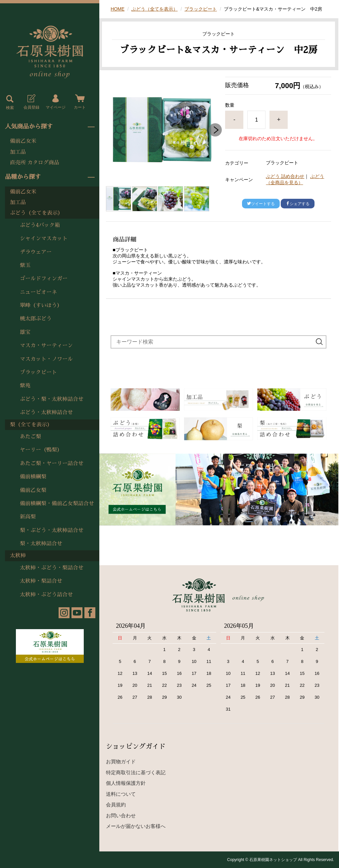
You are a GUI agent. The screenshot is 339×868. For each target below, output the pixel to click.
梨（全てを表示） (31, 425)
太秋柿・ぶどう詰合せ (46, 595)
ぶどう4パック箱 (40, 225)
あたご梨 (30, 437)
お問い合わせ (121, 815)
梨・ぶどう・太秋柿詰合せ (52, 530)
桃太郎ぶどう (36, 319)
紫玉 (25, 265)
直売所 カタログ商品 (35, 163)
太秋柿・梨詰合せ (41, 581)
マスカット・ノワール (46, 359)
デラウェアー (36, 252)
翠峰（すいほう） (41, 305)
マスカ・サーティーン (46, 346)
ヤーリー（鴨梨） (41, 450)
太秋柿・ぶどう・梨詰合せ (52, 568)
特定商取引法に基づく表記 (136, 772)
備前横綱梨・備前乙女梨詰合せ (57, 504)
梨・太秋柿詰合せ (41, 544)
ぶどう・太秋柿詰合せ (46, 412)
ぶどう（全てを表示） (36, 213)
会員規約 (116, 805)
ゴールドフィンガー (44, 279)
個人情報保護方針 (126, 783)
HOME (118, 9)
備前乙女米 (23, 141)
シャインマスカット (44, 239)
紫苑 (25, 386)
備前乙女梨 (33, 490)
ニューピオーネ (38, 292)
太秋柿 (18, 556)
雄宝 (25, 332)
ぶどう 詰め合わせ (285, 176)
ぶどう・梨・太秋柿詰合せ (52, 399)
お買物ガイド (121, 761)
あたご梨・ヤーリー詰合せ (52, 463)
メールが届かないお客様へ (136, 826)
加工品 (18, 152)
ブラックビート (38, 372)
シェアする (298, 204)
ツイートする (261, 204)
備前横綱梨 (33, 477)
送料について (121, 794)
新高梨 (28, 517)
